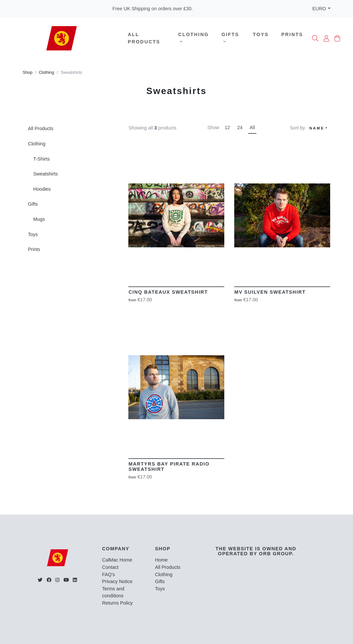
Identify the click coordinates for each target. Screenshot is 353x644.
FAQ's (109, 574)
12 (227, 127)
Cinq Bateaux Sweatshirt (168, 292)
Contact (110, 567)
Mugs (39, 219)
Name (317, 128)
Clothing (194, 38)
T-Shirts (42, 159)
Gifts (230, 38)
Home (161, 560)
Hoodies (42, 189)
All (252, 127)
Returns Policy (118, 603)
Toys (261, 34)
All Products (144, 38)
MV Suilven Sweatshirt (270, 292)
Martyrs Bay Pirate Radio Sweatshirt (169, 467)
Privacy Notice (117, 581)
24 (240, 127)
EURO (319, 9)
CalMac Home (117, 560)
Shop (28, 73)
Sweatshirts (46, 174)
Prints (292, 34)
